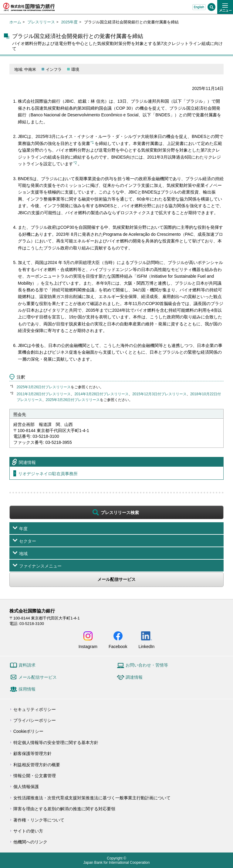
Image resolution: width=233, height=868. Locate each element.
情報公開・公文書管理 (35, 776)
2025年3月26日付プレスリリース (44, 387)
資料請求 (27, 665)
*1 (92, 142)
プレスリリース (41, 22)
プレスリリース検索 (120, 513)
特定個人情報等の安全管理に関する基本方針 (56, 743)
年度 (23, 529)
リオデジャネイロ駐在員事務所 (48, 474)
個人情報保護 (26, 787)
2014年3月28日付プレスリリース (101, 394)
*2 (75, 163)
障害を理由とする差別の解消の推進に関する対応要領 (64, 809)
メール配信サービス (116, 579)
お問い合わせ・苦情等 (147, 665)
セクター (28, 541)
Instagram (88, 646)
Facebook (118, 646)
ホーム (15, 22)
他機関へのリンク (30, 842)
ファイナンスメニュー (40, 566)
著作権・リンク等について (39, 820)
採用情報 (27, 689)
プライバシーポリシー (35, 720)
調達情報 (134, 677)
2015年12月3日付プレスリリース (159, 394)
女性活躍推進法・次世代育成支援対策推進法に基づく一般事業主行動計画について (92, 798)
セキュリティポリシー (35, 709)
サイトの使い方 (28, 831)
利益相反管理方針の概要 (37, 765)
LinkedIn (146, 646)
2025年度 (69, 22)
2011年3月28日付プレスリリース (44, 394)
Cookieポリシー (29, 731)
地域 (23, 554)
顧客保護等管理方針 (32, 753)
